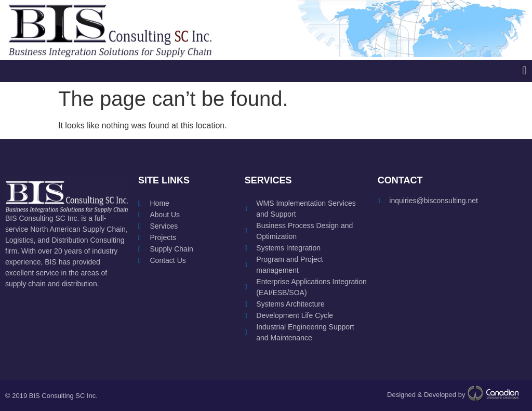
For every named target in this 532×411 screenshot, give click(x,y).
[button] (524, 71)
